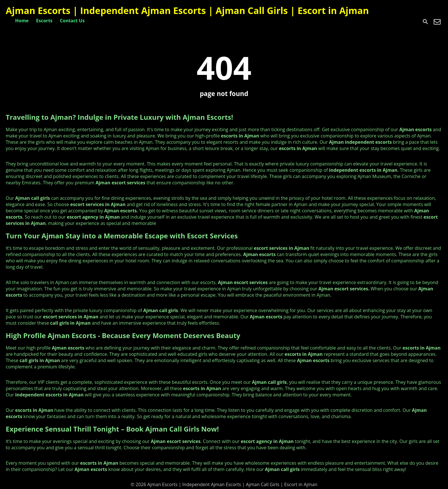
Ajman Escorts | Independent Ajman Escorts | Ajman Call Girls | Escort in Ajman (187, 10)
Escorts (44, 21)
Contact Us (72, 21)
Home (22, 21)
